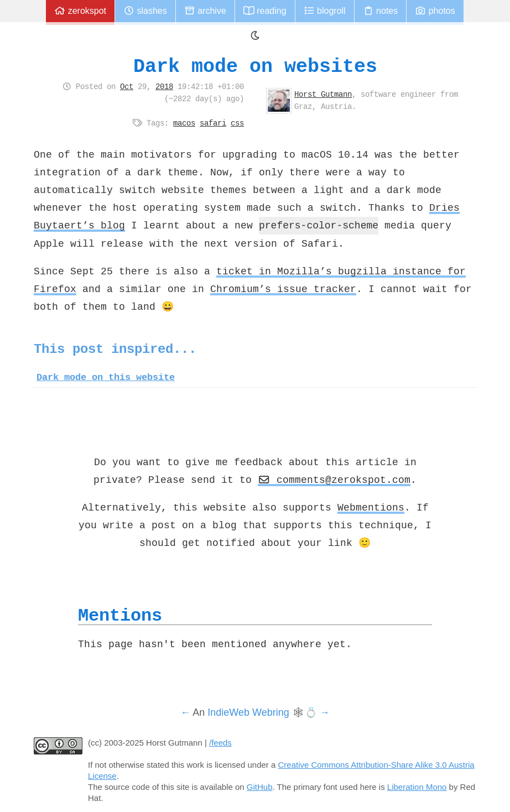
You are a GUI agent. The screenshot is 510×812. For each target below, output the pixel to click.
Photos (435, 11)
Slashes (145, 11)
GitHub (260, 787)
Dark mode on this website (106, 377)
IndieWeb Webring (248, 712)
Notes (381, 11)
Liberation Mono (417, 787)
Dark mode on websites (255, 66)
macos (184, 123)
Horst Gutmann (323, 94)
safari (213, 123)
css (237, 123)
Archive (205, 11)
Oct (127, 86)
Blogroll (325, 11)
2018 (164, 86)
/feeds (220, 743)
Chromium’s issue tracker (283, 289)
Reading (265, 11)
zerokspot (80, 11)
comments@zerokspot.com (334, 480)
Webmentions (371, 507)
